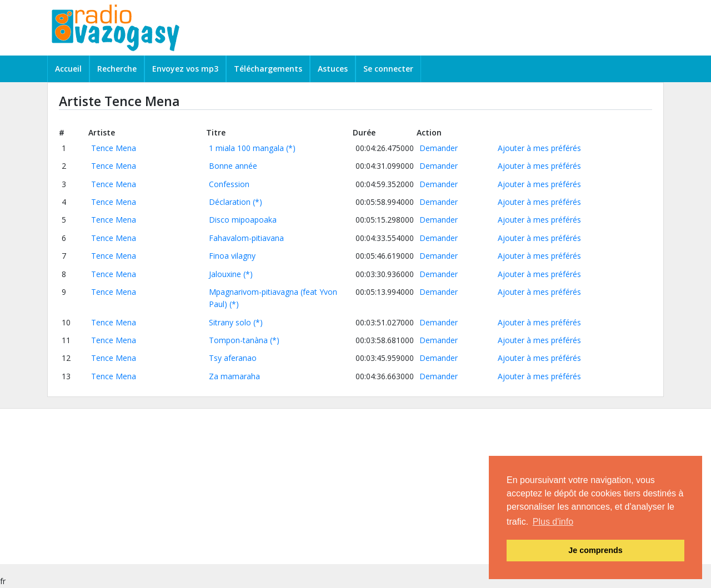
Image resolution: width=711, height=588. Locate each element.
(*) (291, 148)
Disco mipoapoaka (243, 220)
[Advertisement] (333, 486)
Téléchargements (268, 69)
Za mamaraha (234, 376)
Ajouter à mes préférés (539, 148)
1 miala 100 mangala (246, 148)
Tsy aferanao (233, 358)
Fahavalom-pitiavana (246, 238)
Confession (229, 184)
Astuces (333, 69)
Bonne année (233, 166)
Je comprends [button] (595, 550)
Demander (439, 148)
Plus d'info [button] (553, 522)
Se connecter (388, 69)
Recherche (117, 69)
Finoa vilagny (232, 256)
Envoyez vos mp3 (185, 69)
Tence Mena (114, 148)
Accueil (68, 69)
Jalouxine (225, 274)
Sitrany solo (230, 322)
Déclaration (230, 202)
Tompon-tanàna (238, 340)
